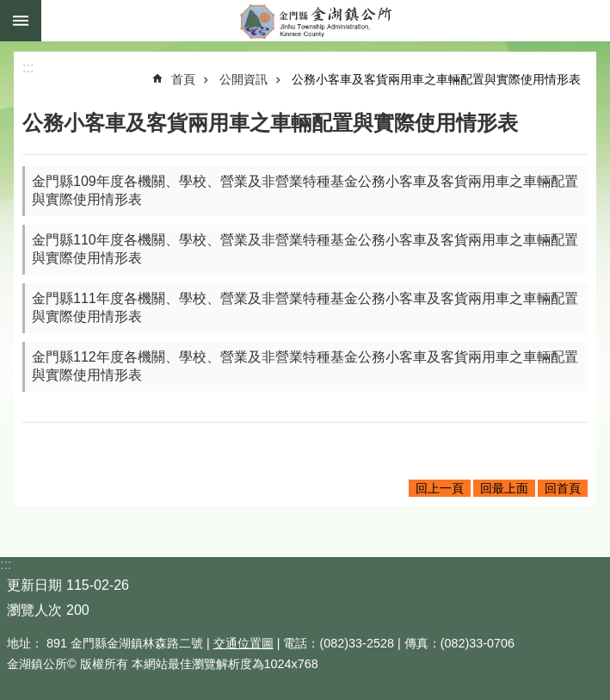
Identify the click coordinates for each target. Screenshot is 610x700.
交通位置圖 (243, 643)
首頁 (183, 79)
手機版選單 (21, 21)
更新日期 (34, 585)
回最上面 (504, 488)
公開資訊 (243, 79)
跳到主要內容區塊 (9, 9)
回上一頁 (440, 488)
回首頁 (563, 488)
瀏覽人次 (34, 610)
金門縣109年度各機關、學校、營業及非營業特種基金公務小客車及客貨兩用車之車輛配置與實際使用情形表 (305, 190)
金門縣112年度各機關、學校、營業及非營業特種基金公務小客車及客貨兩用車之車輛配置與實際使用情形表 (305, 366)
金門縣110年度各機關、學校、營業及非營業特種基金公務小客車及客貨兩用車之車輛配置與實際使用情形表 (305, 249)
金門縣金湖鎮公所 (326, 21)
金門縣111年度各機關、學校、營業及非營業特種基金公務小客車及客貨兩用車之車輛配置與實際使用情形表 (305, 307)
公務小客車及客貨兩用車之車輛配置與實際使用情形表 (436, 79)
